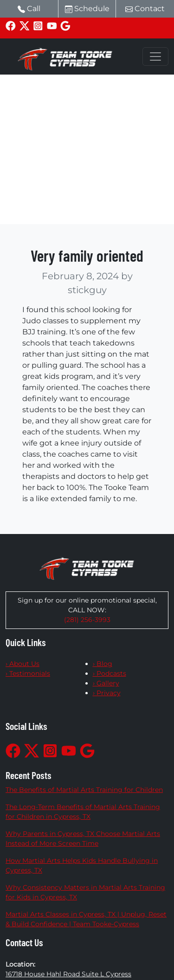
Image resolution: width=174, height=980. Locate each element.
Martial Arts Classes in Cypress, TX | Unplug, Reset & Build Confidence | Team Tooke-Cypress (86, 919)
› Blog (103, 664)
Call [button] (29, 9)
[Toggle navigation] (155, 57)
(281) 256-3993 (87, 620)
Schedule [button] (87, 9)
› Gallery (106, 683)
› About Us (23, 664)
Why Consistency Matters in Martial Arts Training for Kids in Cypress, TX (85, 892)
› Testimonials (28, 673)
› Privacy (107, 693)
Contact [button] (145, 9)
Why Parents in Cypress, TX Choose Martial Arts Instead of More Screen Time (83, 839)
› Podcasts (110, 673)
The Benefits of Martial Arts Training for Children (84, 790)
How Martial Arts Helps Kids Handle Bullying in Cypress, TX (82, 865)
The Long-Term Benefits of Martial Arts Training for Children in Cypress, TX (83, 812)
